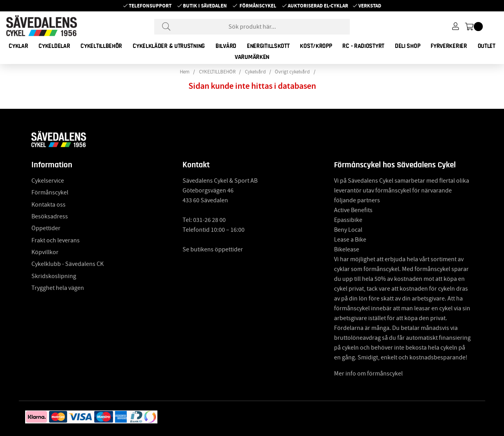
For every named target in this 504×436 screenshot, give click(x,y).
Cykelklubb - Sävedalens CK (68, 264)
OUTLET (487, 46)
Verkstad (370, 6)
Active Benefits (353, 210)
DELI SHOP (407, 46)
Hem (185, 72)
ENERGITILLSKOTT (268, 46)
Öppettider (46, 228)
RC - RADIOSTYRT (363, 46)
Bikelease (347, 249)
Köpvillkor (45, 252)
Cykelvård (255, 72)
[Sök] (252, 27)
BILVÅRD (226, 46)
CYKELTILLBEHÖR (101, 46)
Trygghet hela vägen (58, 288)
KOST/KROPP (316, 46)
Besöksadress (50, 216)
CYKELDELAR (54, 46)
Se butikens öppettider (213, 249)
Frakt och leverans (56, 240)
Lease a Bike (350, 240)
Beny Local (348, 230)
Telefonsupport (150, 6)
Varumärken (252, 57)
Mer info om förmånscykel (368, 374)
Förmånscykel (258, 6)
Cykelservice (48, 181)
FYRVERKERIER (449, 46)
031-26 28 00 (209, 220)
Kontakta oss (48, 205)
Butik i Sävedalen (205, 6)
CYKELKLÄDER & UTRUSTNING (169, 46)
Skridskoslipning (54, 276)
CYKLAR (18, 46)
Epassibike (348, 220)
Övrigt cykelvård (292, 72)
